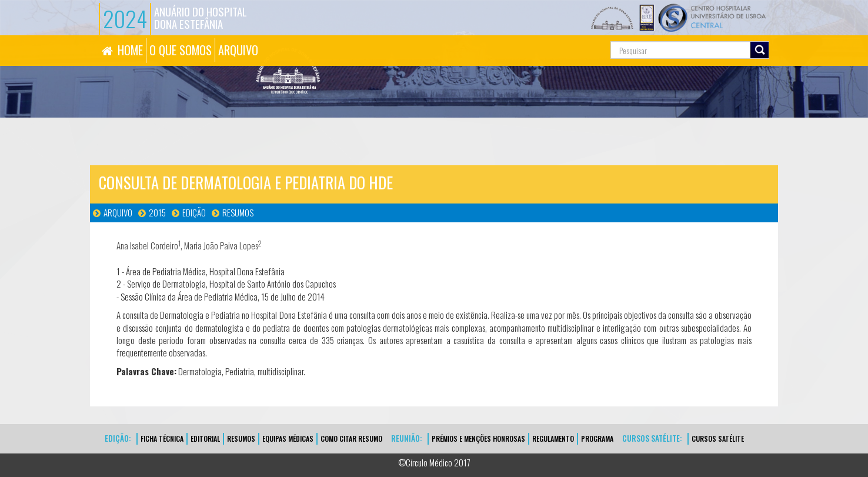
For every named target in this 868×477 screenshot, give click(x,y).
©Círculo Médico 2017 (434, 462)
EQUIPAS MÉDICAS (288, 438)
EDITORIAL (205, 438)
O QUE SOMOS (181, 50)
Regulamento (553, 438)
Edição (194, 212)
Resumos (238, 212)
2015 (157, 212)
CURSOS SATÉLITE (718, 438)
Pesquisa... (558, 36)
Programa (597, 438)
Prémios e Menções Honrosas (478, 438)
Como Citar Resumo (351, 438)
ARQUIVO (238, 50)
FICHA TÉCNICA (162, 438)
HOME (130, 50)
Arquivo (118, 212)
